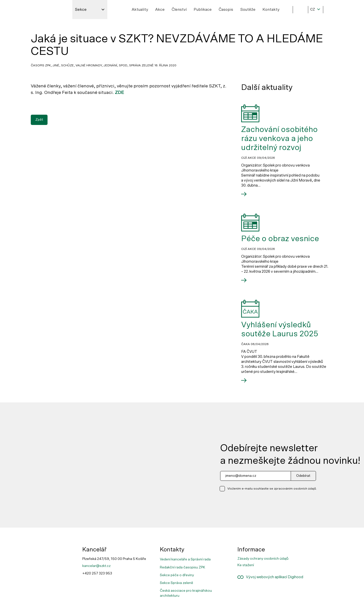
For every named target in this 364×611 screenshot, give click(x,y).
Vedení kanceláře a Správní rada (185, 559)
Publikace (203, 10)
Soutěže (248, 10)
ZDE (119, 93)
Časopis (226, 10)
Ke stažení (246, 565)
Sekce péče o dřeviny (177, 575)
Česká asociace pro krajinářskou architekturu (186, 593)
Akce (160, 10)
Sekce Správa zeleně (176, 583)
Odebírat (303, 476)
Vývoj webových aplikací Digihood (270, 577)
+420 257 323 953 (97, 573)
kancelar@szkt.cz (96, 566)
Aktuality (140, 10)
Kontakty (271, 10)
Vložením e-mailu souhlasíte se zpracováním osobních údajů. (272, 489)
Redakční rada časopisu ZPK (183, 567)
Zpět (39, 120)
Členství (179, 10)
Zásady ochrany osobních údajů (263, 559)
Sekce (81, 10)
